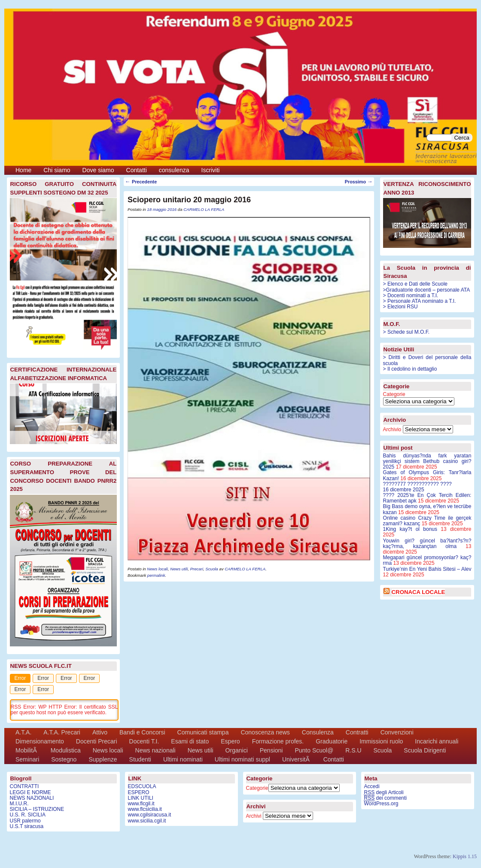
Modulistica (66, 750)
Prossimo (359, 182)
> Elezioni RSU (400, 307)
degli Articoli (384, 793)
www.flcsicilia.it (145, 809)
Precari (197, 569)
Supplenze (103, 759)
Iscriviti (211, 170)
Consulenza (318, 732)
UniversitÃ (297, 759)
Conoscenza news (265, 732)
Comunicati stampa (203, 732)
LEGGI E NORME (30, 792)
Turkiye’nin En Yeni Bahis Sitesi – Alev (427, 569)
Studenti (140, 759)
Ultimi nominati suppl (242, 759)
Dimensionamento (40, 741)
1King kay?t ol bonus (410, 529)
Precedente (141, 182)
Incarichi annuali (437, 741)
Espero (230, 741)
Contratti (357, 732)
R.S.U (353, 750)
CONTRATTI (24, 786)
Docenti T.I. (144, 741)
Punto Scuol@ (314, 750)
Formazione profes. (278, 741)
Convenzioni (397, 732)
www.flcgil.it (141, 804)
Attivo (100, 732)
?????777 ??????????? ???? (427, 487)
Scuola (212, 569)
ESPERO (139, 792)
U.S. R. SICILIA (28, 815)
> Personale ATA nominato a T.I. (420, 301)
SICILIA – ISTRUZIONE (37, 809)
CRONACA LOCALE (419, 592)
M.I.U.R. (19, 804)
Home (23, 170)
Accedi (372, 786)
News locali (157, 569)
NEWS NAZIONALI (32, 798)
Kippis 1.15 (465, 856)
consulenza (174, 170)
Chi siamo (57, 170)
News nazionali (155, 750)
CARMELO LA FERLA (204, 209)
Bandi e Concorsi (142, 732)
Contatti (137, 170)
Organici (237, 750)
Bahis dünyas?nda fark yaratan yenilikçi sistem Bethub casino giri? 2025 (427, 461)
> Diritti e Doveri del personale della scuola (427, 360)
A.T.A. (23, 732)
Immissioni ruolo (381, 741)
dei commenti (385, 798)
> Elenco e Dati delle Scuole (415, 284)
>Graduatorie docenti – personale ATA (427, 290)
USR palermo (25, 821)
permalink (156, 575)
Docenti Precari (97, 741)
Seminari (27, 759)
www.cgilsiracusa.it (150, 815)
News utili (179, 569)
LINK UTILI (141, 798)
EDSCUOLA (142, 786)
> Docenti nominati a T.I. (411, 295)
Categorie (394, 394)
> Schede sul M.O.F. (406, 332)
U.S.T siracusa (27, 826)
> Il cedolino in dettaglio (410, 369)
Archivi (254, 816)
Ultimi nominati (183, 759)
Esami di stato (190, 741)
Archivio (392, 429)
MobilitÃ (27, 750)
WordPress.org (381, 804)
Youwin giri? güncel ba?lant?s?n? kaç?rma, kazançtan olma (427, 544)
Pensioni (271, 750)
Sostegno (64, 759)
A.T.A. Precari (62, 732)
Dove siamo (98, 170)
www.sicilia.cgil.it (147, 821)
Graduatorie (332, 741)
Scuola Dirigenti (425, 750)
